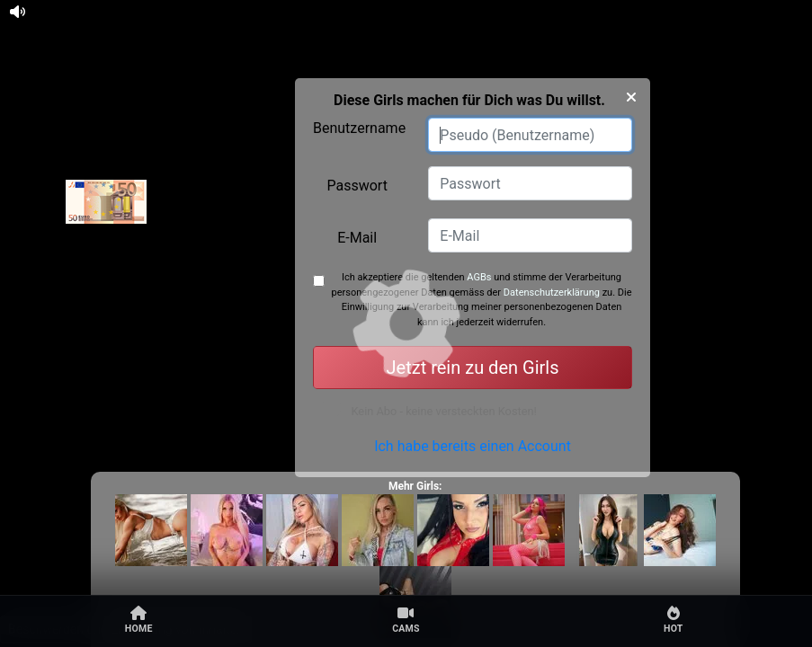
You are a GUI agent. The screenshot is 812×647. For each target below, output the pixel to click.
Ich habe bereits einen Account (473, 457)
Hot (674, 620)
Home (139, 620)
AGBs (479, 277)
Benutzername (359, 128)
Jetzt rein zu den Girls (473, 368)
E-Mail (357, 238)
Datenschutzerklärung (552, 292)
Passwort (357, 186)
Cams (406, 620)
